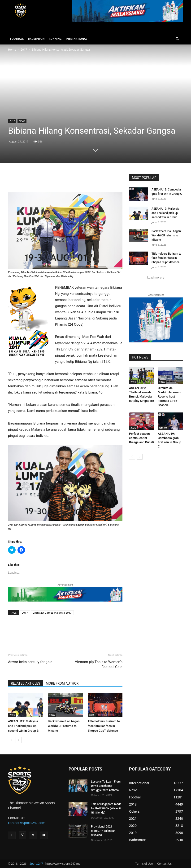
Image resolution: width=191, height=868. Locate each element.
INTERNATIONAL (77, 39)
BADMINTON (36, 39)
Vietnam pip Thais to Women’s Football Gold (99, 664)
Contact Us (164, 864)
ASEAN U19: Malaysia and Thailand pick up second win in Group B (23, 726)
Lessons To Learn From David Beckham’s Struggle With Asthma (106, 786)
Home (12, 50)
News (22, 121)
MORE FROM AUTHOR (62, 683)
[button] (177, 39)
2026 (12, 715)
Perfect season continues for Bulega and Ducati (141, 438)
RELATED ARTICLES (26, 683)
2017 (24, 50)
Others (163, 428)
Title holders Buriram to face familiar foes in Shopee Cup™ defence (104, 726)
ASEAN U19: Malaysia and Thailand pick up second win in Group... (166, 213)
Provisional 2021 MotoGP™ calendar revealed (103, 831)
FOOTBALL (17, 39)
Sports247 (36, 864)
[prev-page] (11, 740)
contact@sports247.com (27, 823)
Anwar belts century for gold (30, 662)
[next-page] (19, 740)
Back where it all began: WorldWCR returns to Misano (64, 726)
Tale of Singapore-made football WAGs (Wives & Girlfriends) (106, 808)
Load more (156, 277)
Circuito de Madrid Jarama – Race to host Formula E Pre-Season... (170, 396)
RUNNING (55, 39)
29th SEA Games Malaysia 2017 (52, 613)
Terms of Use (144, 864)
